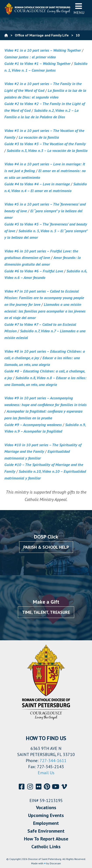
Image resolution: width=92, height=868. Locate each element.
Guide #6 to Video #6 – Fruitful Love (34, 271)
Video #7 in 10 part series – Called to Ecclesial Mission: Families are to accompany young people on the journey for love (44, 298)
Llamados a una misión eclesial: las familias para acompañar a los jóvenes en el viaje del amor (45, 311)
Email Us (46, 773)
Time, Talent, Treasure (46, 612)
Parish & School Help (46, 547)
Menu (79, 9)
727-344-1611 (53, 761)
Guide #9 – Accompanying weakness (33, 425)
